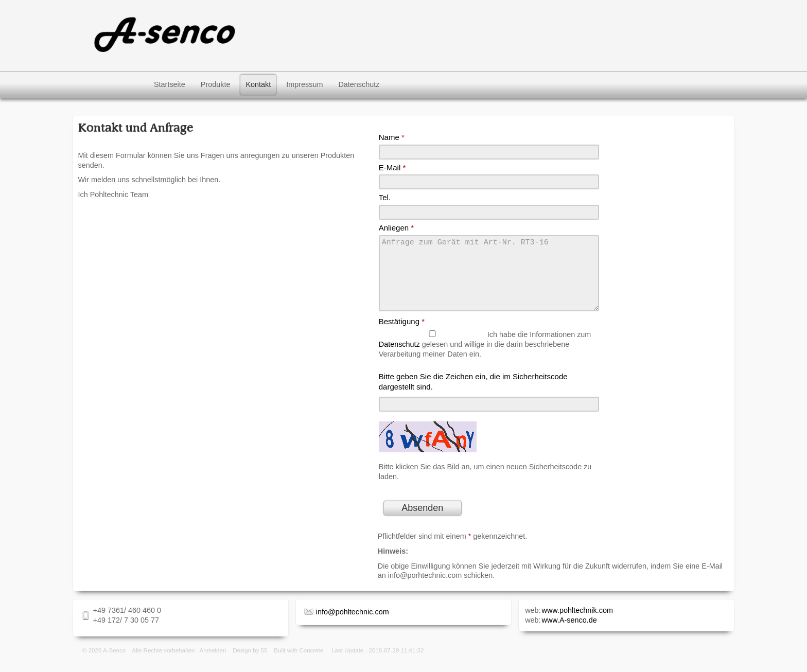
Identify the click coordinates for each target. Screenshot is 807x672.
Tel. (385, 197)
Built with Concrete (299, 663)
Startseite (170, 84)
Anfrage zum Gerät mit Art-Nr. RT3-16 (489, 279)
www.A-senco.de (569, 632)
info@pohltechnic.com (353, 624)
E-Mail (392, 167)
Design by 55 (250, 663)
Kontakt (258, 84)
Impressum (304, 84)
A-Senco (114, 663)
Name (392, 137)
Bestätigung (402, 334)
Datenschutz (359, 84)
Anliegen (396, 228)
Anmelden (213, 663)
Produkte (216, 84)
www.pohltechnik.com (577, 623)
